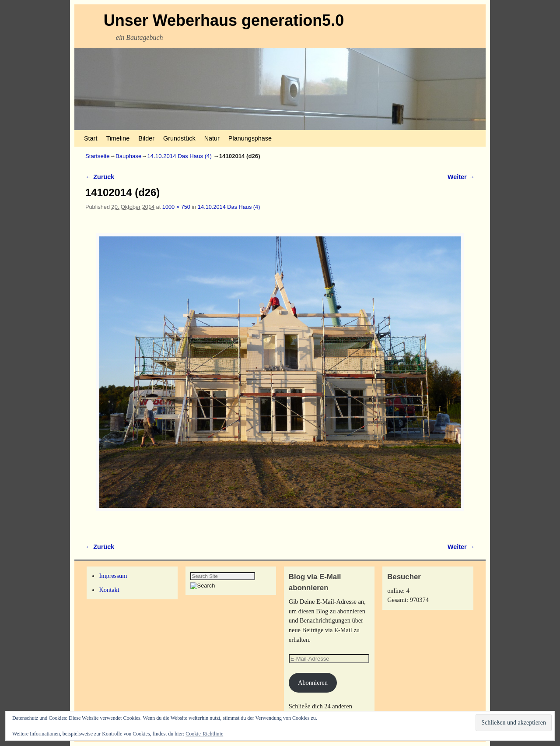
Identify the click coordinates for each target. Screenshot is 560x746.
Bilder (146, 138)
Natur (212, 138)
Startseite (98, 156)
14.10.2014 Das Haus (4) (180, 156)
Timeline (118, 138)
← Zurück (100, 177)
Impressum (113, 576)
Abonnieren (313, 683)
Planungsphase (250, 138)
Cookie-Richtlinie (204, 734)
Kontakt (109, 590)
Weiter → (461, 177)
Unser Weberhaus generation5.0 (224, 20)
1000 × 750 (176, 207)
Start (91, 138)
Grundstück (179, 138)
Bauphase (128, 156)
